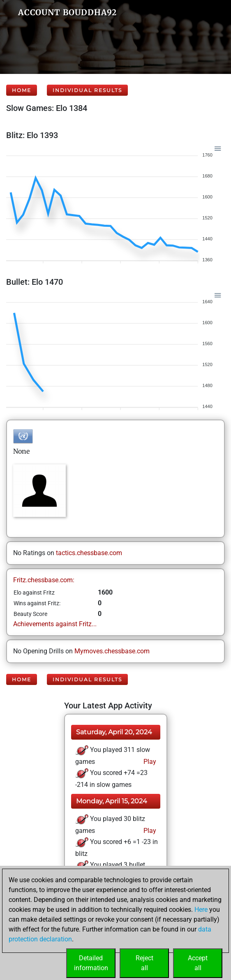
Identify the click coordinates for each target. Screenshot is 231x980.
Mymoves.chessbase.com (112, 651)
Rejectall (144, 963)
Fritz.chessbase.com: (44, 580)
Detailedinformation (91, 963)
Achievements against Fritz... (55, 624)
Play (149, 762)
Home (22, 90)
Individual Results (87, 90)
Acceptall (198, 963)
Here (201, 910)
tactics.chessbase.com (89, 553)
